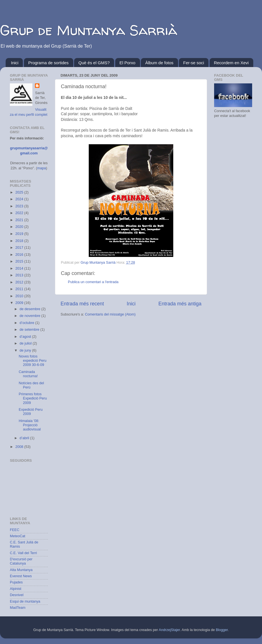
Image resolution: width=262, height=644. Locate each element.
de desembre (31, 309)
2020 (20, 227)
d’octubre (27, 323)
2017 (20, 248)
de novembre (31, 316)
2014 (20, 268)
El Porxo (127, 63)
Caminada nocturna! (28, 374)
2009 (20, 303)
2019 (20, 234)
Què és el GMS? (94, 63)
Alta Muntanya (21, 570)
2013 (20, 275)
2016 (20, 255)
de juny (26, 350)
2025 (20, 192)
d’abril (25, 438)
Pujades (16, 582)
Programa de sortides (48, 63)
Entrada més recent (82, 304)
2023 (20, 206)
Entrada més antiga (180, 304)
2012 (20, 282)
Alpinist (16, 589)
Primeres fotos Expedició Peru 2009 (33, 398)
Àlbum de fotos (159, 63)
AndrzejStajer (169, 630)
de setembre (30, 330)
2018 (20, 241)
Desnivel (17, 595)
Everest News (21, 576)
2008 (20, 447)
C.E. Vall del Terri (23, 553)
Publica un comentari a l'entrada (93, 282)
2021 (20, 220)
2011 (20, 289)
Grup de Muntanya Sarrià (89, 30)
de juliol (26, 343)
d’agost (26, 337)
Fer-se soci (194, 63)
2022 (20, 213)
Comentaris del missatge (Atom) (110, 314)
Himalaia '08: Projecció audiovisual (30, 425)
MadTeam (18, 608)
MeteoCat (18, 536)
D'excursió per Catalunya (21, 561)
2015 (20, 261)
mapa (42, 168)
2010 (20, 296)
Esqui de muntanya (25, 601)
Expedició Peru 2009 (31, 412)
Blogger (222, 630)
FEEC (15, 530)
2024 (20, 199)
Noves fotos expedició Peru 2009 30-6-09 (32, 361)
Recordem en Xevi (231, 63)
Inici (15, 63)
